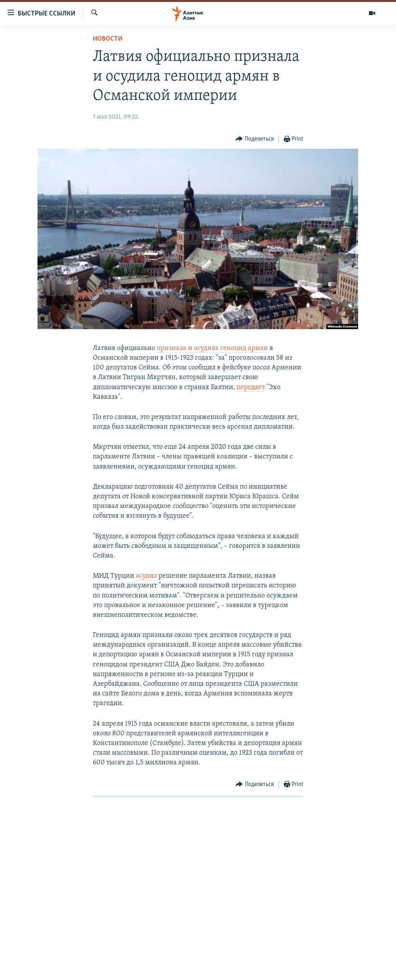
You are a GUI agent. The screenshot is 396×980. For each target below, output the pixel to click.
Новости (108, 39)
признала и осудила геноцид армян (212, 348)
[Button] (255, 139)
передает (251, 387)
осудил (146, 576)
